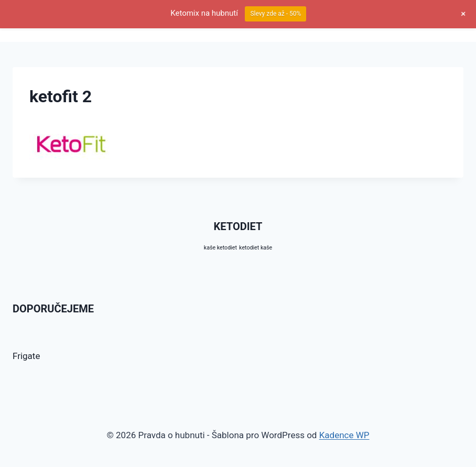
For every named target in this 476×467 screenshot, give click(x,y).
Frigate (26, 356)
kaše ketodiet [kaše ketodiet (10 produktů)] (220, 248)
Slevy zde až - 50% (275, 14)
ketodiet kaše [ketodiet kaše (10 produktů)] (256, 248)
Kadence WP (344, 435)
